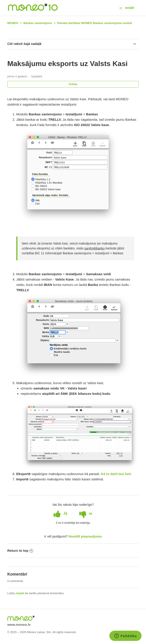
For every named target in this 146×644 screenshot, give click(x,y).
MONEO (13, 23)
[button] (121, 8)
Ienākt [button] (130, 8)
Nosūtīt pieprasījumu (85, 536)
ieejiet (20, 593)
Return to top (20, 551)
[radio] (60, 514)
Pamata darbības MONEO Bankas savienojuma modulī (95, 23)
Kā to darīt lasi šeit (116, 474)
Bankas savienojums (38, 23)
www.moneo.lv (19, 625)
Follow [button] (73, 84)
